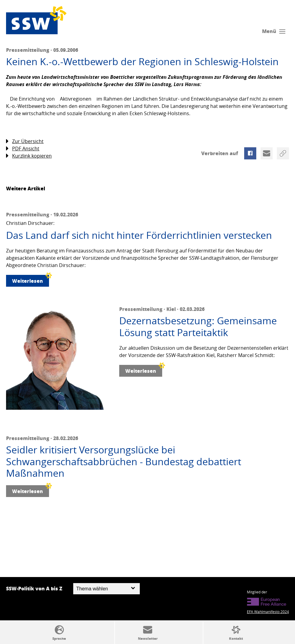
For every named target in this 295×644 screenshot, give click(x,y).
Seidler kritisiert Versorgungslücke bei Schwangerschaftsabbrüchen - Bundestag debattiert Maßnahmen (124, 461)
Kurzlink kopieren (29, 156)
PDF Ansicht (23, 149)
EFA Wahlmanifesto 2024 (268, 612)
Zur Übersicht (25, 141)
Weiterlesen (31, 280)
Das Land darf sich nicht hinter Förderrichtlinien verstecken (139, 235)
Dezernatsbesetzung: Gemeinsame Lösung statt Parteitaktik (198, 327)
